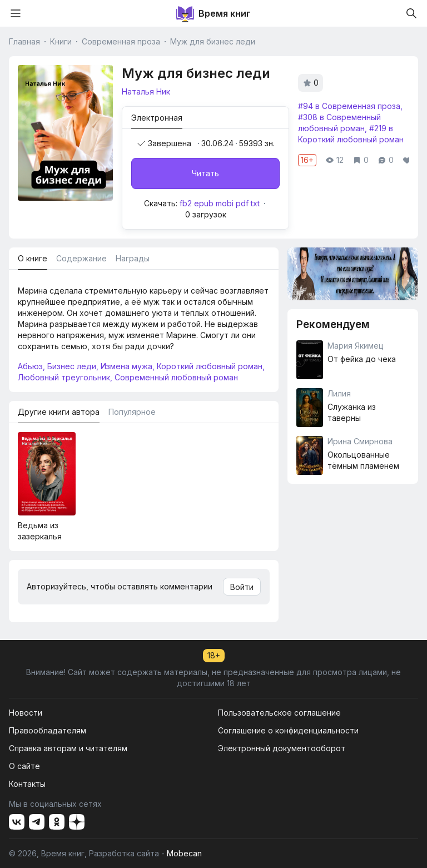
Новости (26, 713)
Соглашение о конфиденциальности (288, 730)
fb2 (186, 203)
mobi (225, 203)
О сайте (24, 766)
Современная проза (121, 41)
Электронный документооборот (282, 748)
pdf (242, 203)
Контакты (27, 784)
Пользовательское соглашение (279, 713)
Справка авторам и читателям (68, 748)
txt (255, 203)
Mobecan (184, 853)
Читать (205, 173)
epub (204, 203)
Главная (24, 41)
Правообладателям (48, 730)
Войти (242, 587)
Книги (61, 41)
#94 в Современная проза (349, 106)
